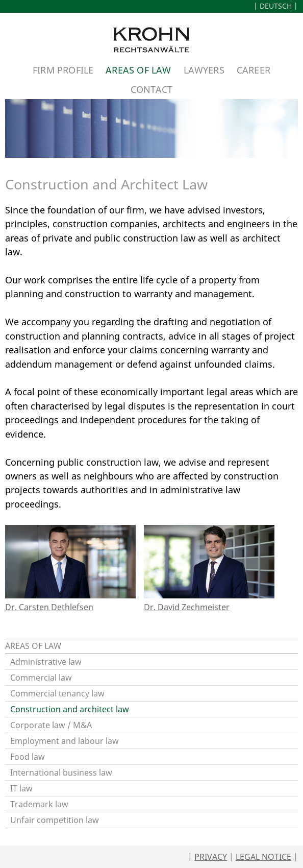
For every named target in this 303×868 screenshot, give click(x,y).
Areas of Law (138, 70)
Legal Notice (263, 857)
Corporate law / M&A (51, 725)
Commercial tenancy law (57, 693)
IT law (21, 788)
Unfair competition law (55, 820)
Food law (28, 757)
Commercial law (41, 678)
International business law (61, 773)
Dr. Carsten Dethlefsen (49, 607)
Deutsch (276, 6)
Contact (151, 89)
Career (254, 70)
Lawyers (204, 70)
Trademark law (39, 804)
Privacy (211, 857)
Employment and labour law (65, 741)
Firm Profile (63, 70)
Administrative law (46, 662)
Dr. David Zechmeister (187, 607)
